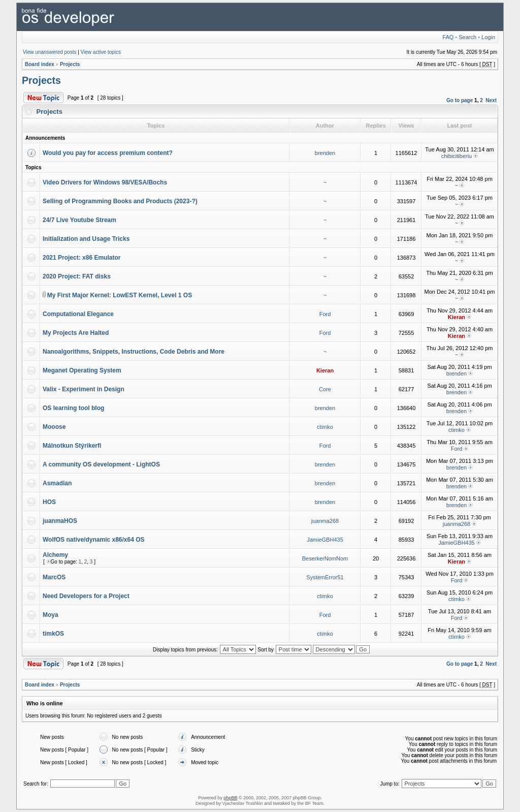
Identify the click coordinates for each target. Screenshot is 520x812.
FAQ (448, 37)
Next (491, 100)
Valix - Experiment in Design (84, 389)
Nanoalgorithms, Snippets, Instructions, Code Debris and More (134, 352)
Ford (325, 314)
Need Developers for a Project (86, 596)
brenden (325, 153)
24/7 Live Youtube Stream (79, 220)
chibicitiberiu (457, 156)
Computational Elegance (78, 314)
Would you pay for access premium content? (108, 153)
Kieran (457, 317)
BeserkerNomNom (325, 558)
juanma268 (325, 521)
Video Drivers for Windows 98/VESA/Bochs (105, 182)
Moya (51, 615)
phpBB (230, 798)
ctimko (325, 427)
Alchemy (55, 555)
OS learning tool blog (73, 408)
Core (325, 389)
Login (488, 37)
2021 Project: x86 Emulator (82, 258)
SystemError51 (325, 577)
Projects (70, 64)
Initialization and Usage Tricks (86, 239)
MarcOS (54, 577)
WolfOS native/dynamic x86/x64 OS (94, 540)
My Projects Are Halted (76, 333)
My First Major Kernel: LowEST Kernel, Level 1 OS (120, 295)
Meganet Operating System (82, 370)
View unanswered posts (50, 52)
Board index (40, 64)
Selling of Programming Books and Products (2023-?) (120, 201)
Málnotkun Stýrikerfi (72, 446)
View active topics (101, 52)
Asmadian (57, 483)
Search (467, 37)
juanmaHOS (60, 521)
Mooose (54, 427)
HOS (49, 502)
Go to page (460, 100)
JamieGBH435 (325, 540)
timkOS (53, 634)
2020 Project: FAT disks (77, 276)
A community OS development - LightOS (101, 464)
